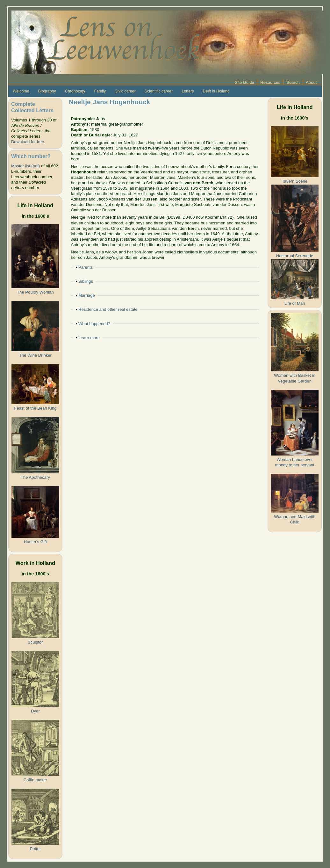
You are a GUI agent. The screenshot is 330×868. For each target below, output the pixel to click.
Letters (188, 91)
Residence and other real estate (108, 309)
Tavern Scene (295, 181)
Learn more (89, 338)
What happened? (94, 324)
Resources (270, 82)
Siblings (86, 281)
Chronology (75, 91)
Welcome (21, 91)
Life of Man (295, 303)
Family (100, 91)
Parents (86, 267)
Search (293, 82)
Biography (47, 91)
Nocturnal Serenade (295, 256)
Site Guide (244, 82)
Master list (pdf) (25, 166)
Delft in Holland (216, 91)
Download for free (28, 142)
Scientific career (159, 91)
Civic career (125, 91)
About (311, 82)
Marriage (87, 295)
